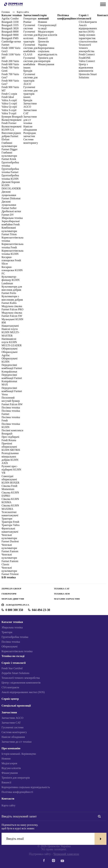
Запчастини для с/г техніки (30, 120)
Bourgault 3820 (10, 28)
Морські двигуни (13, 599)
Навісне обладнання (13, 737)
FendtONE (85, 58)
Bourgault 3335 (10, 25)
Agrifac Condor (10, 18)
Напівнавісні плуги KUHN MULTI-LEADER (12, 342)
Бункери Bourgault (12, 117)
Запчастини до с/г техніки (17, 742)
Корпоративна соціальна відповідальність (48, 51)
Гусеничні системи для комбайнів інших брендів (30, 64)
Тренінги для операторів (16, 778)
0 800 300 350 (14, 610)
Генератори (9, 594)
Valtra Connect (87, 61)
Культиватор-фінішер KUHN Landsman (10, 280)
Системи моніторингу (14, 732)
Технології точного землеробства (86, 48)
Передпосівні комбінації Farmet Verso (12, 391)
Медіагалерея (46, 32)
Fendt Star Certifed (12, 668)
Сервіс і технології (14, 663)
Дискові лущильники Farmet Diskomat (11, 195)
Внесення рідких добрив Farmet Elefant (11, 136)
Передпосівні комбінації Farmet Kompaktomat (12, 368)
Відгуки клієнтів (48, 35)
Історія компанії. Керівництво (19, 754)
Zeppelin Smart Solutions (16, 673)
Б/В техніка (9, 577)
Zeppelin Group (11, 589)
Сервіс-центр (10, 699)
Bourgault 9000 (10, 35)
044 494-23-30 (41, 610)
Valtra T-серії (9, 113)
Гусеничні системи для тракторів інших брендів (30, 94)
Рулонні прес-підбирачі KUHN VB (11, 470)
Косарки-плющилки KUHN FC (12, 270)
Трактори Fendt (10, 522)
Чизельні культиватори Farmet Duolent (10, 538)
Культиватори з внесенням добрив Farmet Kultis (12, 300)
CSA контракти (10, 687)
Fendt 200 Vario (10, 61)
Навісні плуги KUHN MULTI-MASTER (10, 332)
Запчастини (31, 15)
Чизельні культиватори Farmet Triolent (10, 571)
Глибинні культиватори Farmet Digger (10, 146)
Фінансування (46, 64)
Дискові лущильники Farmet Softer (9, 205)
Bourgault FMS (10, 38)
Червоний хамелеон (66, 854)
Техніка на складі (13, 656)
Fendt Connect (87, 54)
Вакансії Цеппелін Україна (43, 41)
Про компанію (11, 748)
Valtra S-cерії (9, 110)
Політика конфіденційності (17, 792)
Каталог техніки (12, 15)
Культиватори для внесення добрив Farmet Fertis (12, 290)
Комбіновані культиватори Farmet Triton (9, 231)
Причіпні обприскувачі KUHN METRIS (11, 447)
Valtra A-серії (9, 100)
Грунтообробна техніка (15, 637)
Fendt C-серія (9, 94)
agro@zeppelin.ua (17, 605)
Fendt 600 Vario (10, 64)
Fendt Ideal (8, 97)
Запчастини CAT (11, 723)
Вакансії (6, 782)
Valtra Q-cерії (9, 107)
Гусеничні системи (13, 727)
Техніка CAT (62, 589)
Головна (6, 12)
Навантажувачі (10, 326)
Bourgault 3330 (10, 22)
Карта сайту (8, 805)
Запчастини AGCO (12, 718)
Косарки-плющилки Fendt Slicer (11, 260)
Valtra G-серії (9, 103)
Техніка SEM (62, 594)
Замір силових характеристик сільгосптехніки (88, 38)
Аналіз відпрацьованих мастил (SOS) (88, 28)
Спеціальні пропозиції (16, 706)
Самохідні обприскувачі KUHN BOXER (10, 479)
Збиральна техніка (12, 218)
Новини (43, 22)
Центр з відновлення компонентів (86, 68)
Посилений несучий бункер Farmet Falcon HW (12, 401)
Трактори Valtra (10, 525)
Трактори (7, 519)
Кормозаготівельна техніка (17, 651)
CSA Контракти (88, 22)
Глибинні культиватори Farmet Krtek (9, 156)
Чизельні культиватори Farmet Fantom (10, 548)
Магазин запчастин (67, 599)
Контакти (8, 799)
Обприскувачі (10, 349)
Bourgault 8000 (10, 32)
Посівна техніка (11, 408)
